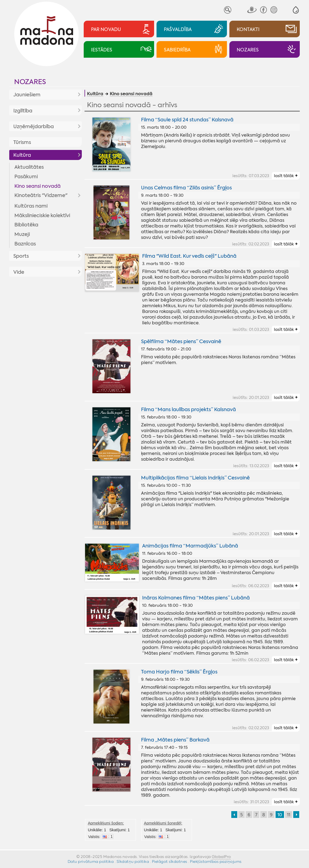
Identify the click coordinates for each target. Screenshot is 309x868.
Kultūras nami (31, 206)
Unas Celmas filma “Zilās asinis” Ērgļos (186, 188)
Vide (19, 272)
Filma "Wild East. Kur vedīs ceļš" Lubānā (189, 256)
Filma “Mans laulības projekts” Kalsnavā (188, 410)
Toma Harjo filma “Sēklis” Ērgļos (179, 672)
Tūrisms (22, 142)
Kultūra (22, 155)
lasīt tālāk (284, 176)
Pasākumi (26, 177)
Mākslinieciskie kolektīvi (42, 216)
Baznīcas (25, 244)
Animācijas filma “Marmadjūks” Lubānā (190, 546)
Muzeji (22, 234)
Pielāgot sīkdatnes (170, 861)
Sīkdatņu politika (133, 861)
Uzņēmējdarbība (34, 127)
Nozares (30, 82)
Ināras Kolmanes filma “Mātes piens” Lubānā (196, 598)
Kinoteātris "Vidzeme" (41, 195)
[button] (296, 10)
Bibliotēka (26, 225)
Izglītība (23, 111)
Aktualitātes (29, 167)
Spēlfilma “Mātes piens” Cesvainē (181, 341)
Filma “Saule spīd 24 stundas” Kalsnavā (187, 120)
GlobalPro (221, 857)
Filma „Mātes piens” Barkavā (175, 740)
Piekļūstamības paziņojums (216, 861)
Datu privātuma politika (91, 861)
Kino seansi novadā (38, 186)
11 (289, 815)
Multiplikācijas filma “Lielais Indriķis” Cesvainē (195, 478)
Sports (21, 256)
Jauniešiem (27, 95)
